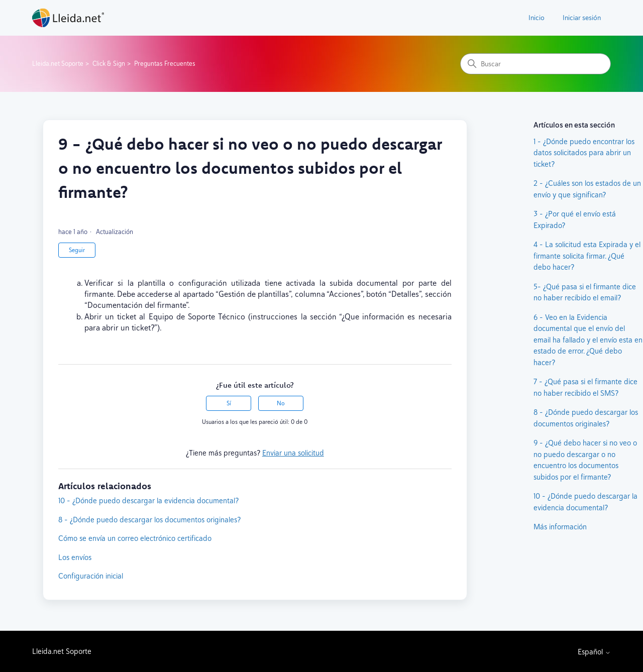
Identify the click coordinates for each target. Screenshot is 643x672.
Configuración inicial (91, 576)
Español (594, 652)
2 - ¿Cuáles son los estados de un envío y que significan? (587, 189)
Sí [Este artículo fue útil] (229, 403)
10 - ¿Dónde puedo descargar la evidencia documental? (148, 500)
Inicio (537, 18)
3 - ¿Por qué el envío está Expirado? (575, 219)
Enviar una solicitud (293, 453)
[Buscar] (535, 64)
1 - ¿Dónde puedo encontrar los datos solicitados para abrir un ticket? (584, 153)
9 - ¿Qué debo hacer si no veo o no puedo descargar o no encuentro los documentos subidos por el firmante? (585, 460)
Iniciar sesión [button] (582, 18)
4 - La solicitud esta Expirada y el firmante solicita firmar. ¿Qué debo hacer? (587, 256)
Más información (560, 527)
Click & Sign (109, 64)
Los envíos (75, 557)
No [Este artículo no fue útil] (281, 403)
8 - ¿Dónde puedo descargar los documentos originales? (149, 520)
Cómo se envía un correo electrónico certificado (135, 538)
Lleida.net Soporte (58, 64)
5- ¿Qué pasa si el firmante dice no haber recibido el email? (585, 292)
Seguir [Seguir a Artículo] (77, 250)
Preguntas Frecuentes (165, 64)
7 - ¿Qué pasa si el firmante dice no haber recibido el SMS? (585, 387)
